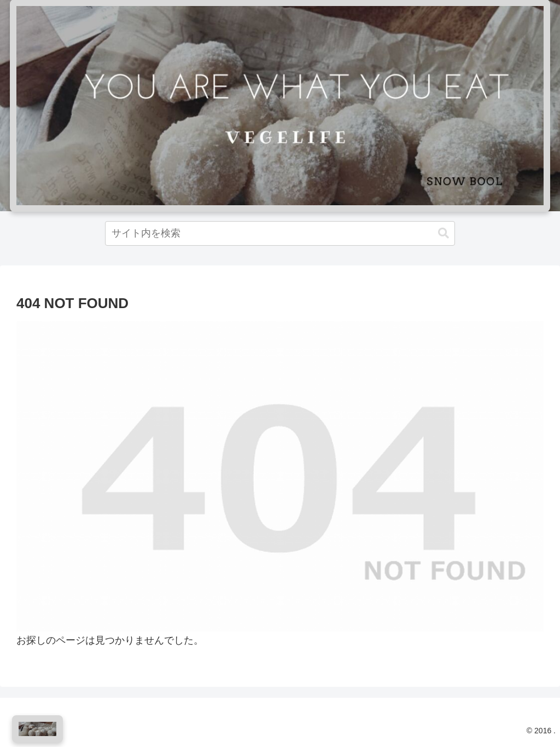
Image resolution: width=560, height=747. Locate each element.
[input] (280, 233)
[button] (444, 233)
